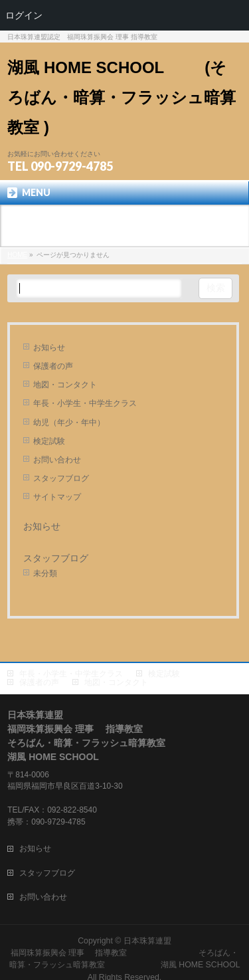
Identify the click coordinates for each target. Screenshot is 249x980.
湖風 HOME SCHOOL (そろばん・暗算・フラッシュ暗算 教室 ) (122, 97)
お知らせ (49, 347)
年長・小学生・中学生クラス (85, 403)
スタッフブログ (61, 478)
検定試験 (49, 441)
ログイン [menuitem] (24, 15)
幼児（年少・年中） (69, 423)
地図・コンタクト (65, 385)
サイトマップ (57, 497)
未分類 (45, 573)
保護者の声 (53, 366)
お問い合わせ (57, 460)
